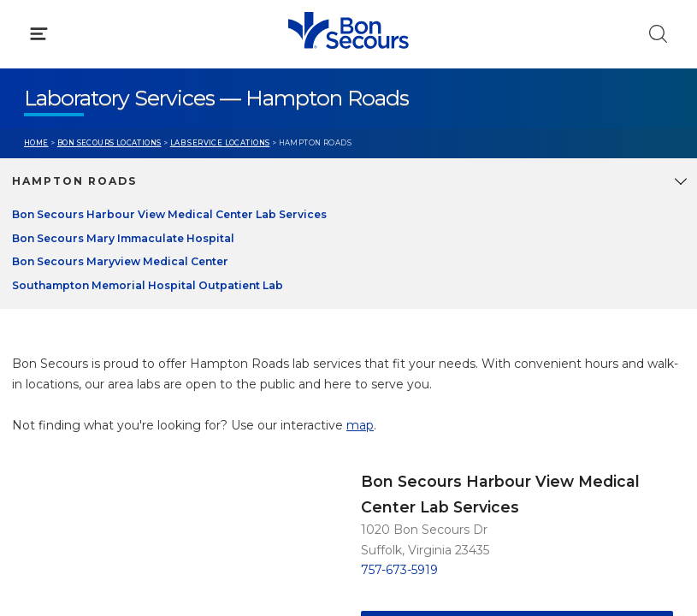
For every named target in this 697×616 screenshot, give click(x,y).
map (360, 425)
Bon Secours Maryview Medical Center (120, 261)
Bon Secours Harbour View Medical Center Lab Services (169, 214)
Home (36, 143)
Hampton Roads (74, 181)
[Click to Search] (658, 34)
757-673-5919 (399, 570)
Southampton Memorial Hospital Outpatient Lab (148, 285)
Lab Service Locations (220, 143)
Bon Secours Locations (109, 143)
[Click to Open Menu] (39, 34)
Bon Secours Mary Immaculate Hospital (123, 238)
